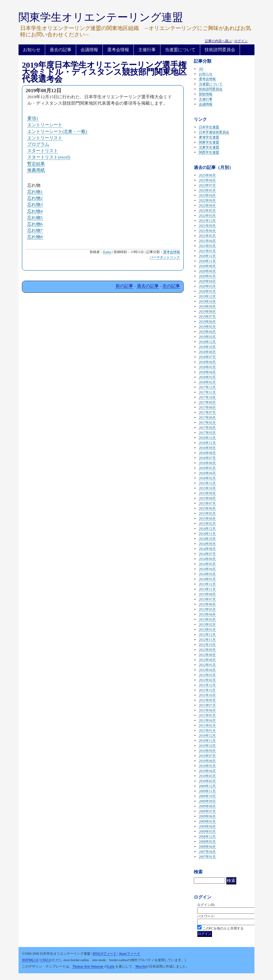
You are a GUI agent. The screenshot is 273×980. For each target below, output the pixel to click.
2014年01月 (207, 579)
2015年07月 (207, 503)
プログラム (38, 144)
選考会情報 (118, 50)
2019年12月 (207, 296)
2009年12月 (207, 786)
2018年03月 (207, 377)
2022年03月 (207, 216)
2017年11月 (207, 392)
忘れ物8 (35, 237)
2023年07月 (207, 185)
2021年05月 (207, 236)
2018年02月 (207, 382)
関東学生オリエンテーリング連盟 (101, 17)
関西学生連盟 (209, 152)
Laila (111, 966)
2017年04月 (207, 428)
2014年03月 (207, 574)
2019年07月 (207, 317)
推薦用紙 (36, 170)
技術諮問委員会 (220, 50)
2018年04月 (207, 372)
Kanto (107, 252)
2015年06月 (207, 508)
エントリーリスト (45, 138)
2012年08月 (207, 655)
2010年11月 (207, 741)
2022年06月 (207, 205)
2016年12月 (207, 438)
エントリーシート (45, 125)
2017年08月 (207, 407)
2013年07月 (207, 599)
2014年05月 (207, 564)
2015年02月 (207, 523)
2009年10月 (207, 796)
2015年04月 (207, 518)
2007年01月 (207, 857)
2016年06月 (207, 463)
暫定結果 (36, 164)
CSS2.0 (45, 960)
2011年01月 (207, 730)
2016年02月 (207, 478)
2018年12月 (207, 342)
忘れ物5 (35, 218)
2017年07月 (207, 412)
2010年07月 (207, 756)
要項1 (33, 118)
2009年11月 (207, 791)
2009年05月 (207, 821)
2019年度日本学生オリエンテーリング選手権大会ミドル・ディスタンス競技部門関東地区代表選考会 (104, 72)
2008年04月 (207, 847)
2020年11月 (207, 261)
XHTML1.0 (30, 960)
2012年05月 (207, 665)
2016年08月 (207, 453)
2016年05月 (207, 468)
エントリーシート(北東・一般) (57, 131)
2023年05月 (207, 190)
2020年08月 (207, 266)
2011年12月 (207, 685)
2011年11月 (207, 690)
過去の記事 (60, 50)
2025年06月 (207, 175)
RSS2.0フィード (104, 954)
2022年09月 (207, 200)
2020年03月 (207, 286)
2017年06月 (207, 417)
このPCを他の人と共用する (223, 928)
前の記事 (124, 286)
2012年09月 (207, 650)
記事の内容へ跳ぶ (218, 41)
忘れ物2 (35, 198)
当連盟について (180, 50)
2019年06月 (207, 322)
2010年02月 (207, 781)
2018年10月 (207, 347)
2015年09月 (207, 493)
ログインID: (206, 905)
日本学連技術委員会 (214, 132)
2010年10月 (207, 746)
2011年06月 (207, 710)
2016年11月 (207, 443)
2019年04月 (207, 332)
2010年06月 (207, 761)
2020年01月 (207, 291)
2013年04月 (207, 614)
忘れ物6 (35, 224)
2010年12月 (207, 736)
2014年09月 (207, 544)
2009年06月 (207, 816)
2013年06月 (207, 604)
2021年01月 (207, 251)
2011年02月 (207, 725)
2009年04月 (207, 826)
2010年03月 (207, 776)
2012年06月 (207, 660)
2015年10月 (207, 488)
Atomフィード (130, 954)
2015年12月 (207, 483)
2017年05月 (207, 423)
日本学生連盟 (209, 127)
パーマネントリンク (165, 257)
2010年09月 (207, 751)
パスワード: (206, 916)
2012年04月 (207, 670)
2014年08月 (207, 549)
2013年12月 (207, 584)
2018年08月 (207, 352)
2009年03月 (207, 831)
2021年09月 (207, 226)
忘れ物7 (35, 230)
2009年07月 (207, 811)
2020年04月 (207, 281)
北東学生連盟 (209, 147)
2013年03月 (207, 619)
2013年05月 (207, 609)
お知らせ (32, 50)
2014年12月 (207, 529)
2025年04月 (207, 180)
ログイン (241, 41)
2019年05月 (207, 327)
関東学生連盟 (209, 142)
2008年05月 (207, 842)
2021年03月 (207, 246)
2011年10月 (207, 695)
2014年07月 (207, 554)
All (201, 69)
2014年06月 (207, 559)
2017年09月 (207, 402)
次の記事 (171, 286)
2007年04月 (207, 852)
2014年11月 (207, 534)
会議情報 (89, 50)
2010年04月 (207, 771)
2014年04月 (207, 569)
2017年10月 (207, 397)
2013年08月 (207, 594)
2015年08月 (207, 498)
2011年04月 (207, 720)
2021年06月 (207, 231)
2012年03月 (207, 675)
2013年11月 (207, 589)
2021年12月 (207, 221)
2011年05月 (207, 715)
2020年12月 (207, 256)
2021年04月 (207, 241)
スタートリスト (43, 151)
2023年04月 (207, 195)
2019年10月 (207, 301)
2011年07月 (207, 705)
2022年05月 (207, 211)
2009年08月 (207, 806)
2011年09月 (207, 700)
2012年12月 (207, 635)
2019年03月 (207, 337)
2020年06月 (207, 271)
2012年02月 (207, 680)
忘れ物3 (35, 204)
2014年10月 (207, 539)
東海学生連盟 (209, 137)
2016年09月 (207, 448)
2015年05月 (207, 513)
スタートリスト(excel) (49, 157)
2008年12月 (207, 836)
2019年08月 (207, 311)
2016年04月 (207, 473)
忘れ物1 (35, 192)
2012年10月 (207, 645)
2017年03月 (207, 433)
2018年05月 (207, 367)
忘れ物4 (35, 211)
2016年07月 (207, 458)
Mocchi (141, 966)
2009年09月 (207, 801)
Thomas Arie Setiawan (88, 966)
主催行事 (147, 50)
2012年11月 (207, 640)
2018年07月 (207, 357)
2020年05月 (207, 276)
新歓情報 (206, 94)
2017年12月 (207, 387)
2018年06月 (207, 362)
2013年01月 (207, 629)
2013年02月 (207, 624)
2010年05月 (207, 766)
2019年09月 (207, 306)
